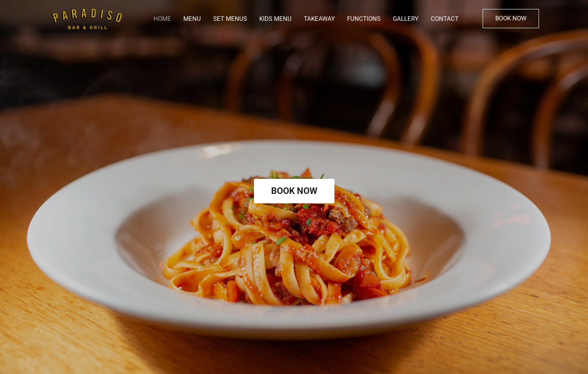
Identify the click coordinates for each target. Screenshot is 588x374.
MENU (192, 19)
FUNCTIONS (364, 19)
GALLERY (406, 19)
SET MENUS (230, 19)
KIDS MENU (275, 19)
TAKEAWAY (319, 19)
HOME (162, 19)
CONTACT (445, 19)
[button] (511, 19)
